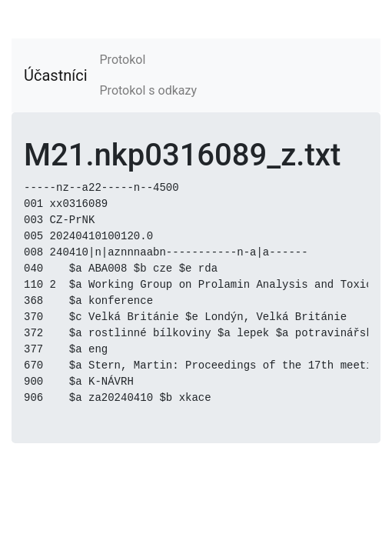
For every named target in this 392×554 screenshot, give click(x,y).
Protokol (123, 60)
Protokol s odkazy (148, 90)
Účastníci (56, 75)
